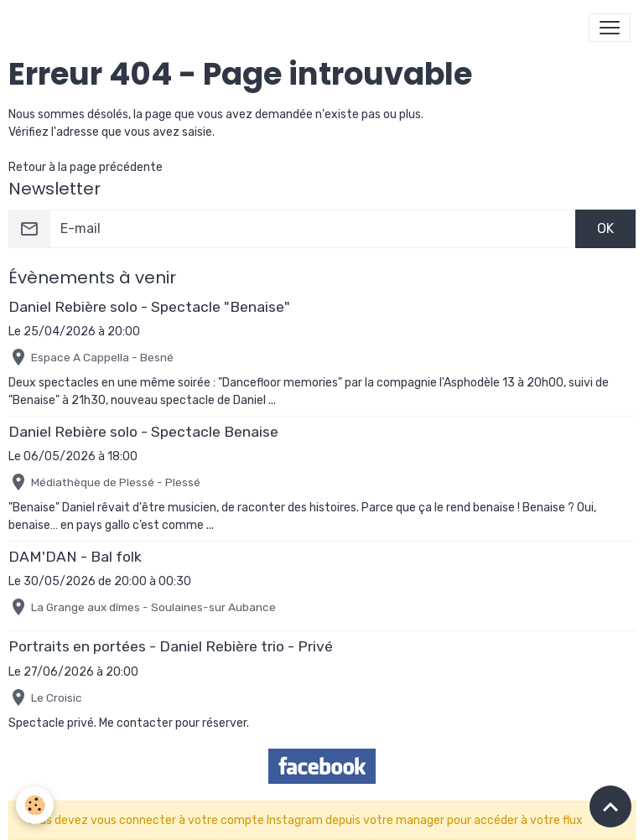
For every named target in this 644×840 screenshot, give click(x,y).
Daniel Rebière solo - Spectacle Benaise (143, 432)
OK (605, 228)
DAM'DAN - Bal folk (75, 557)
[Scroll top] (610, 806)
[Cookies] (36, 805)
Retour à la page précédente (86, 167)
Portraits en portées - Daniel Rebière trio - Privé (171, 646)
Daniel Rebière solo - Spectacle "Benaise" (149, 307)
